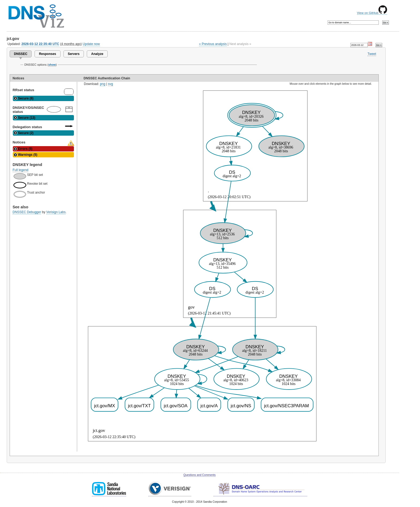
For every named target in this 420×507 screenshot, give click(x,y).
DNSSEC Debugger (27, 212)
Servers (74, 54)
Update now (91, 44)
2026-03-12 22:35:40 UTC (40, 44)
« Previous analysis (213, 44)
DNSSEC (21, 54)
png (103, 84)
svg (110, 84)
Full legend (20, 170)
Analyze (97, 54)
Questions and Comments (200, 475)
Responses (47, 54)
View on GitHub (372, 13)
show (52, 65)
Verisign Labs (56, 212)
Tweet (372, 54)
